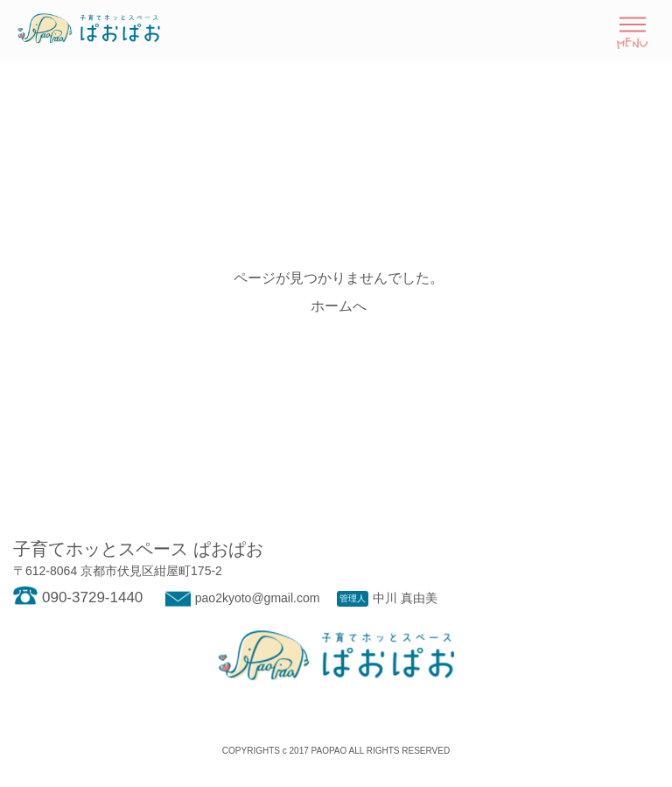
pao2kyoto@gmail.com (240, 598)
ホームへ (339, 306)
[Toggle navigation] (632, 30)
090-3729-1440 (78, 597)
